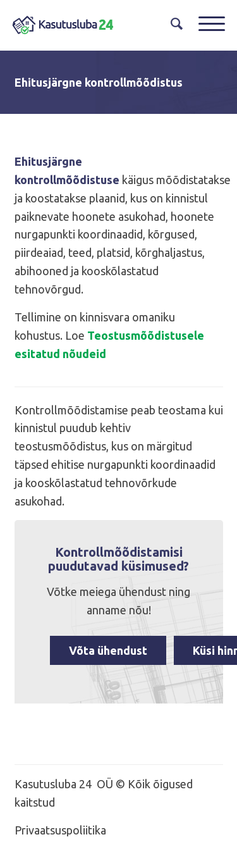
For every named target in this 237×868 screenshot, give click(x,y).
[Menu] (205, 24)
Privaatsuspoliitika (60, 830)
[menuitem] (172, 24)
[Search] (172, 24)
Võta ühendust (108, 650)
